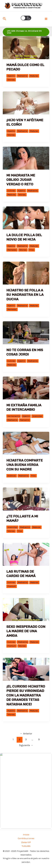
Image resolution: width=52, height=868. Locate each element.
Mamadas (12, 250)
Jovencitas (37, 416)
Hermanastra (14, 416)
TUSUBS (26, 846)
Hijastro (11, 76)
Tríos (32, 250)
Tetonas (11, 80)
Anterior (26, 734)
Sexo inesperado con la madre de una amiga (26, 631)
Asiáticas (12, 476)
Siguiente (26, 745)
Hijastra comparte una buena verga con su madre (25, 465)
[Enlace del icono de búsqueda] (5, 19)
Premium (12, 586)
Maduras (34, 76)
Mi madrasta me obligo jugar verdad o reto (21, 180)
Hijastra (11, 246)
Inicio (26, 834)
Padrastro (25, 420)
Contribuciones (26, 838)
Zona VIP (26, 842)
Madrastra (22, 76)
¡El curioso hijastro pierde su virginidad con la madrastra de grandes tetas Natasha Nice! (26, 695)
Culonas (11, 191)
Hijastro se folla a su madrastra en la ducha (25, 295)
